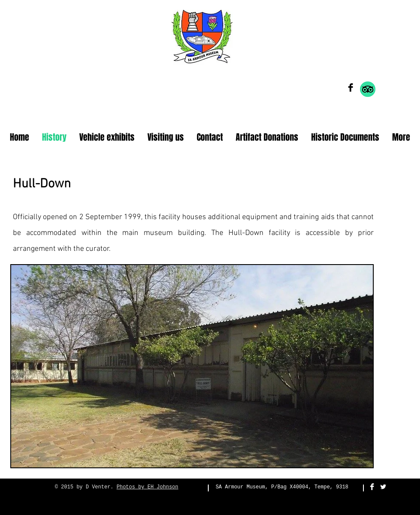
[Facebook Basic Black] (351, 87)
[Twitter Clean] (383, 487)
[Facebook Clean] (372, 487)
